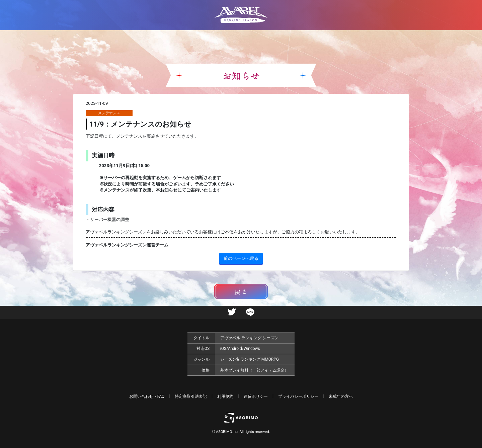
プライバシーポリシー (298, 396)
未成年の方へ (341, 396)
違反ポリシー (256, 396)
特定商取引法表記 (191, 396)
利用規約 (225, 396)
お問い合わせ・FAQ (147, 396)
